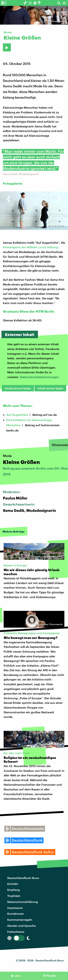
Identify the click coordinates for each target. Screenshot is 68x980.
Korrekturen (16, 914)
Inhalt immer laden (50, 388)
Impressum (15, 908)
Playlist (52, 976)
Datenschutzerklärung (23, 902)
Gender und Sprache (21, 926)
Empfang (14, 890)
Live (17, 976)
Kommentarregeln (20, 920)
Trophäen (14, 896)
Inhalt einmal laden (18, 388)
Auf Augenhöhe (17, 415)
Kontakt (13, 884)
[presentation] (9, 197)
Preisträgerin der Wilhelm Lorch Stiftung (31, 247)
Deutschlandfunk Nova (23, 878)
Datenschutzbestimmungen (39, 377)
